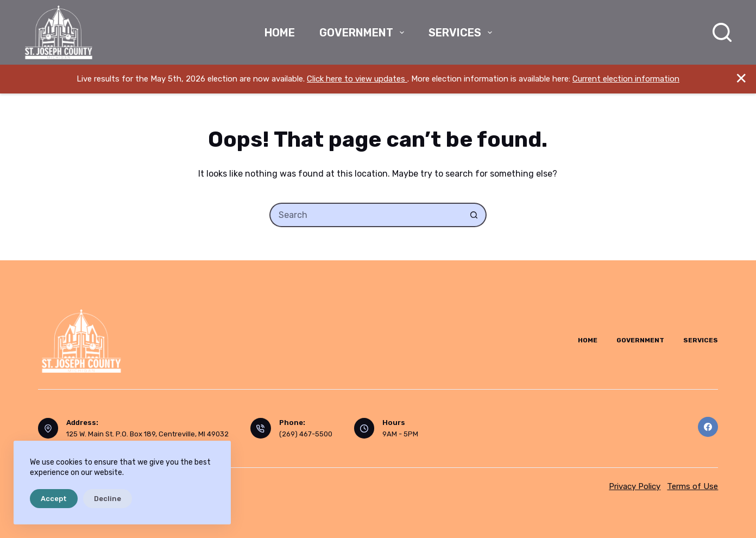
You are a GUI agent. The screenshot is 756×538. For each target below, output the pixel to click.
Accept (54, 499)
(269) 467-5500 (306, 434)
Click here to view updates (357, 79)
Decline (108, 499)
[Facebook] (708, 427)
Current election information (626, 79)
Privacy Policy (635, 486)
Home (280, 33)
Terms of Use (692, 486)
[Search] (722, 32)
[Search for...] (366, 215)
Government (364, 33)
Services (462, 33)
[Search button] (474, 215)
